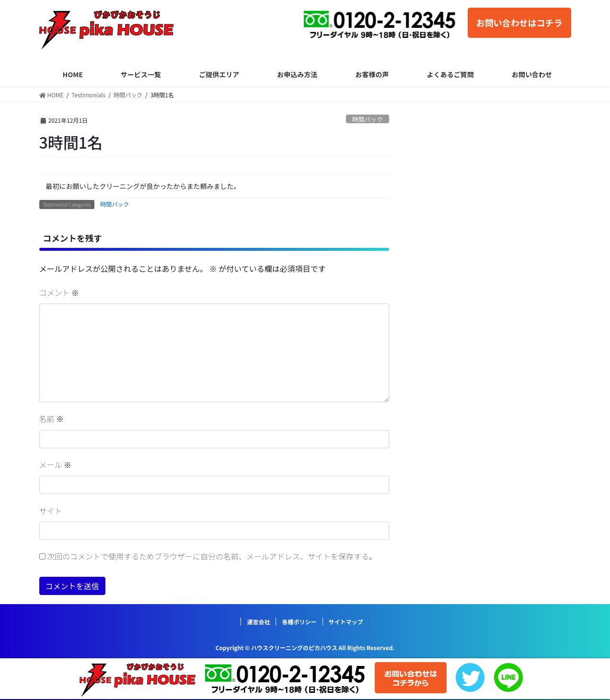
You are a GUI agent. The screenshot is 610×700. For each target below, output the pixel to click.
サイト (51, 511)
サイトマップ (346, 622)
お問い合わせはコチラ (519, 23)
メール (56, 465)
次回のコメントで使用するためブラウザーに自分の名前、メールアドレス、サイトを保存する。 (212, 556)
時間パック (368, 119)
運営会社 (258, 622)
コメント (59, 292)
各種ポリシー (299, 622)
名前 (52, 419)
